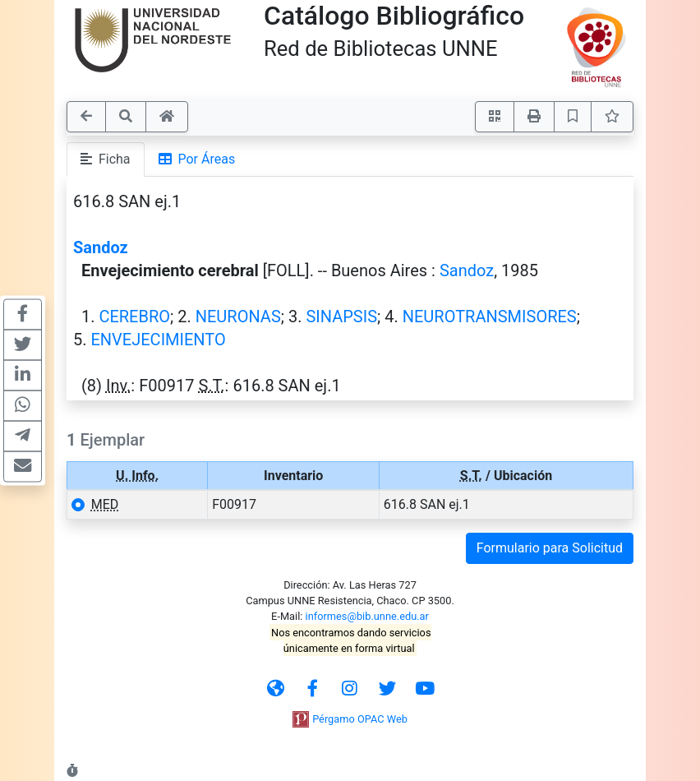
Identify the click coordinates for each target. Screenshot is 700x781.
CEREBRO (134, 317)
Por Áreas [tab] (197, 159)
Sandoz (101, 247)
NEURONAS (238, 317)
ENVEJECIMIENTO (158, 340)
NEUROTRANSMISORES (490, 317)
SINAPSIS (341, 317)
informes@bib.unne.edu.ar (367, 616)
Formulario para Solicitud (550, 548)
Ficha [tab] (106, 159)
